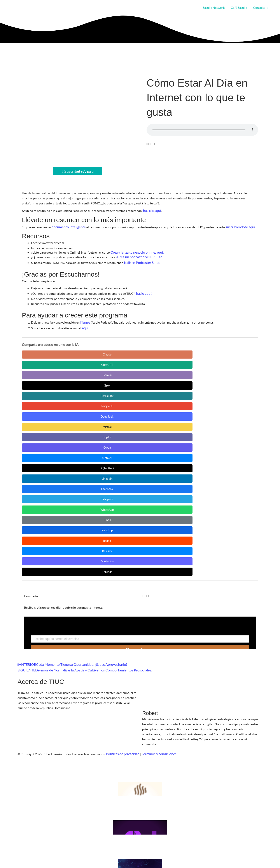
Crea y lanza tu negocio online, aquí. (134, 251)
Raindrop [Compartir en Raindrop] (125, 383)
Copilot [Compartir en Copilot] (166, 361)
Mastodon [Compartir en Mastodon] (42, 393)
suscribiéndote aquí (235, 226)
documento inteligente (67, 226)
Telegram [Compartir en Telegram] (208, 372)
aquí (85, 323)
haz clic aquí (151, 210)
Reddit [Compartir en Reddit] (166, 383)
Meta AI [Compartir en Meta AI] (42, 372)
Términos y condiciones (155, 574)
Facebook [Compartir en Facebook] (166, 372)
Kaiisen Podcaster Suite (140, 260)
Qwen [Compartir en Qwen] (208, 361)
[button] (267, 8)
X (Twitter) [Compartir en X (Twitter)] (83, 372)
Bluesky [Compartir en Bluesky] (208, 383)
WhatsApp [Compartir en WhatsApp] (42, 383)
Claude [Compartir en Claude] (42, 350)
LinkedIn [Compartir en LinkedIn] (125, 372)
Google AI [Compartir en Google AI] (42, 361)
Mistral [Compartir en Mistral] (125, 361)
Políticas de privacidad (121, 574)
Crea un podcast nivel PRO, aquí (139, 255)
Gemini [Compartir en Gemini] (125, 350)
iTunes (85, 318)
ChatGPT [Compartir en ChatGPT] (83, 350)
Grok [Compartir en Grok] (166, 350)
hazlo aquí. (143, 290)
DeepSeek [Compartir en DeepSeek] (83, 361)
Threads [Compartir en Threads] (83, 393)
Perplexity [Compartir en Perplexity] (208, 350)
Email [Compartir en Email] (83, 383)
